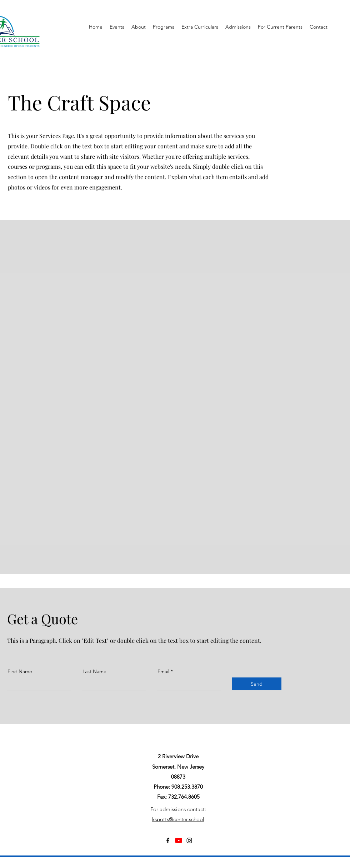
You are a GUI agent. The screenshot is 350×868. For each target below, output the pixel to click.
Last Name (94, 671)
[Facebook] (168, 840)
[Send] (257, 684)
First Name (20, 671)
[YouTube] (179, 840)
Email (163, 671)
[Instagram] (189, 840)
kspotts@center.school (178, 819)
